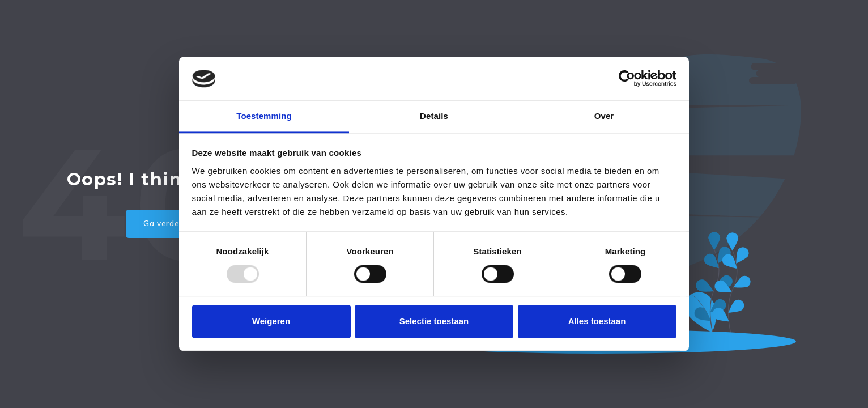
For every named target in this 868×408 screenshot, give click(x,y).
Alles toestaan (597, 321)
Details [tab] (434, 116)
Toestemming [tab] (264, 116)
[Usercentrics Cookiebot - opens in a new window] (627, 79)
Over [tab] (604, 116)
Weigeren (271, 321)
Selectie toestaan (434, 321)
